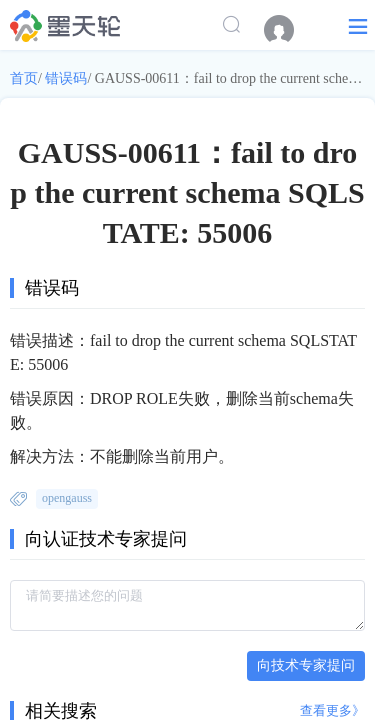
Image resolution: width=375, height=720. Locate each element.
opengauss (67, 498)
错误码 (66, 78)
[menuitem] (289, 30)
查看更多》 (332, 710)
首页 (24, 78)
